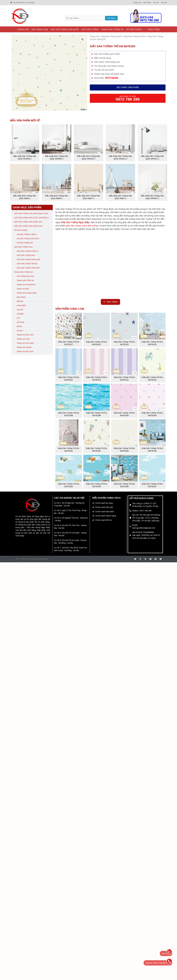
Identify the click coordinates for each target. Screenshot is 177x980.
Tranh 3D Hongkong (26, 285)
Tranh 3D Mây (23, 289)
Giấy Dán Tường (90, 29)
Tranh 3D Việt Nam (25, 352)
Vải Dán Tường (136, 29)
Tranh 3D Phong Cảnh (27, 293)
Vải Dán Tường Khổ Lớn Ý (28, 239)
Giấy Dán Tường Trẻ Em (135, 36)
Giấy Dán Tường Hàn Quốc (65, 29)
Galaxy (20, 331)
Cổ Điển (20, 314)
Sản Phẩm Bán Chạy (25, 276)
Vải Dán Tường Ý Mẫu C (27, 234)
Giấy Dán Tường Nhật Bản (28, 268)
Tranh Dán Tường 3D (112, 29)
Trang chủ (95, 36)
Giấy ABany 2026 (40, 29)
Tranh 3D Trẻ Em (24, 347)
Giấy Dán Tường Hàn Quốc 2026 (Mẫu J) (31, 218)
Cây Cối (20, 310)
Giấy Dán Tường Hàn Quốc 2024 (28, 226)
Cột (18, 318)
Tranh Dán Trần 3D (25, 280)
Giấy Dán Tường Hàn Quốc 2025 (28, 222)
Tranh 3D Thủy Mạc (25, 343)
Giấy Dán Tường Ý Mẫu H (28, 251)
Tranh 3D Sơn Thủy (25, 335)
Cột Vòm (20, 322)
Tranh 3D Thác (23, 339)
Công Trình (154, 29)
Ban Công (21, 297)
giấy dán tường (73, 226)
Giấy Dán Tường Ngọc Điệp (75, 222)
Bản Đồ (20, 301)
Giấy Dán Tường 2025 (111, 36)
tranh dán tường (90, 226)
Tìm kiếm (111, 18)
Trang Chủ (23, 29)
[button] (83, 39)
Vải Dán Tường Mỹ (25, 243)
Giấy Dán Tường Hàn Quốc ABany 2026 (31, 213)
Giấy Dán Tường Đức (26, 255)
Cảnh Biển (21, 305)
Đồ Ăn (19, 326)
